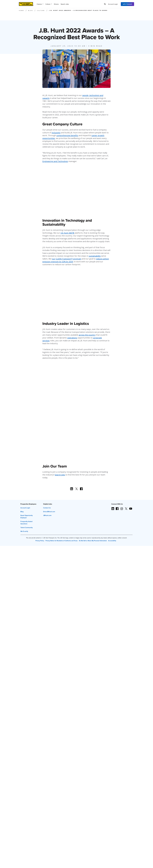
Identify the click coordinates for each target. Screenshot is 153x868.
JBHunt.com (47, 515)
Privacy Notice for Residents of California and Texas (62, 541)
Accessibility (112, 541)
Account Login (113, 4)
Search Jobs (65, 4)
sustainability (95, 256)
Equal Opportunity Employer (27, 517)
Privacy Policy (40, 541)
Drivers (56, 4)
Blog (22, 512)
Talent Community (27, 528)
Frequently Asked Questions (26, 523)
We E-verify (24, 531)
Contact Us (47, 508)
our (54, 259)
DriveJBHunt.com (49, 512)
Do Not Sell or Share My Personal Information (93, 541)
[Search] (105, 4)
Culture (49, 4)
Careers (40, 4)
